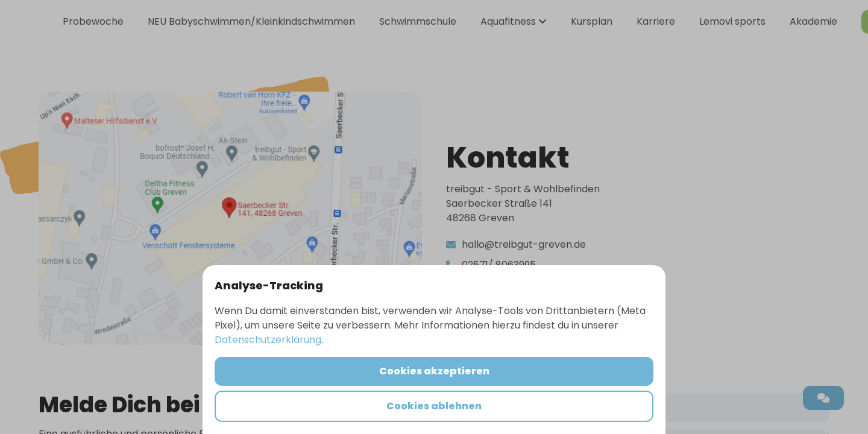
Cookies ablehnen (434, 406)
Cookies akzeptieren (434, 371)
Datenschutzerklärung (268, 340)
